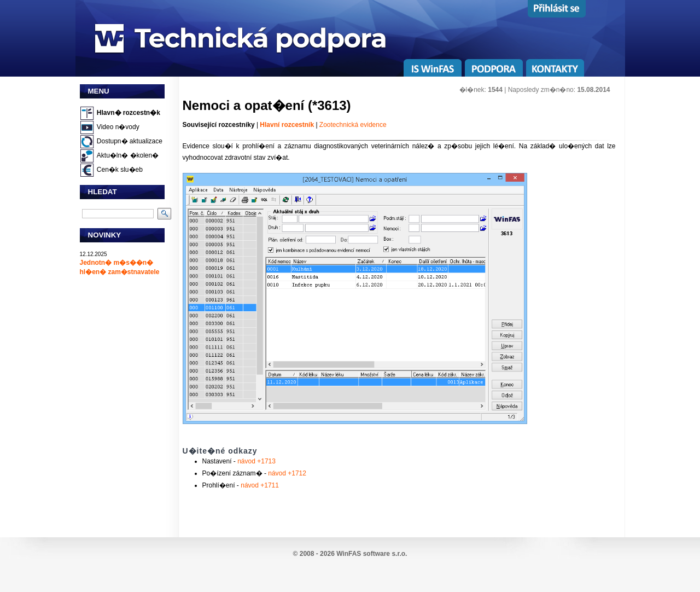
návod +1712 (286, 473)
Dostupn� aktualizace (130, 141)
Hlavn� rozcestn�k (129, 113)
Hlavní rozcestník (287, 125)
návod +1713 (256, 461)
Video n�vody (118, 127)
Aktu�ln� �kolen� (128, 155)
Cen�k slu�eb (120, 170)
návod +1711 (260, 485)
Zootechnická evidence (353, 125)
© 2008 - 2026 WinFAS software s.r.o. (350, 554)
